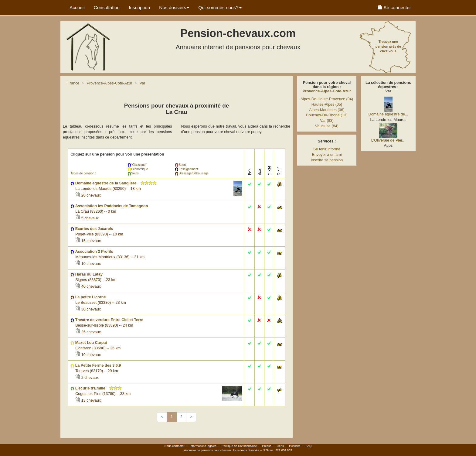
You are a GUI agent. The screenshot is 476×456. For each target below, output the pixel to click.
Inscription (139, 7)
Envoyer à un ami (327, 155)
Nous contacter (175, 446)
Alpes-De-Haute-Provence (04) (327, 99)
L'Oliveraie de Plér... (388, 140)
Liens (280, 446)
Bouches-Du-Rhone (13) (327, 115)
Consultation (107, 7)
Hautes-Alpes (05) (327, 105)
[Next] (191, 417)
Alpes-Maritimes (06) (327, 110)
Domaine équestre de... (388, 114)
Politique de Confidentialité (239, 446)
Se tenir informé (327, 149)
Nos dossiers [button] (174, 7)
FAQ (309, 446)
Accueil (77, 7)
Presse (267, 446)
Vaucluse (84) (327, 126)
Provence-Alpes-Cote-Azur (327, 91)
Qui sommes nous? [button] (220, 7)
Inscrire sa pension (327, 160)
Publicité (295, 446)
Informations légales (203, 446)
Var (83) (327, 121)
